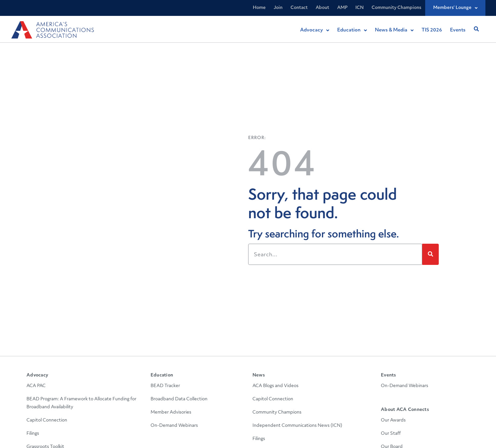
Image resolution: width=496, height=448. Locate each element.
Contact (299, 8)
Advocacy (37, 375)
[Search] (430, 254)
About (322, 8)
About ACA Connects (405, 410)
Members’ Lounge (455, 8)
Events (388, 375)
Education (162, 375)
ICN (360, 8)
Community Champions (396, 8)
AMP (342, 8)
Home (259, 8)
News (259, 375)
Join (278, 8)
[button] (476, 29)
